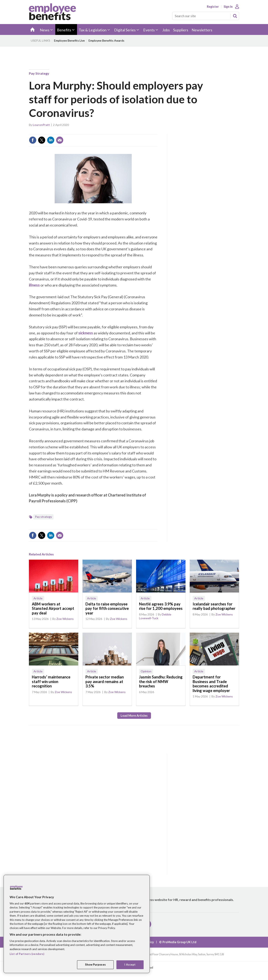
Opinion (146, 671)
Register (213, 7)
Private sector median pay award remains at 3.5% (105, 681)
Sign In (228, 7)
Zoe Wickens (65, 619)
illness (34, 285)
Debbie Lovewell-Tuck (155, 616)
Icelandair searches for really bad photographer (214, 606)
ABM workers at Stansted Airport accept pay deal (53, 608)
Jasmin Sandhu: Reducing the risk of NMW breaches (161, 681)
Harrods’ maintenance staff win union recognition (51, 681)
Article (38, 598)
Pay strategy (39, 73)
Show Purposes (95, 965)
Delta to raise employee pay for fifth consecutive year (107, 608)
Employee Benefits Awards (106, 40)
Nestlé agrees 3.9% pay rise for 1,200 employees (161, 606)
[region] (77, 924)
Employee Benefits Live (69, 40)
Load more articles (134, 716)
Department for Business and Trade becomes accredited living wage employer (211, 684)
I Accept (130, 965)
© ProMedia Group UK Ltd (178, 942)
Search (235, 16)
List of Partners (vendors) (27, 954)
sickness (86, 333)
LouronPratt (41, 125)
